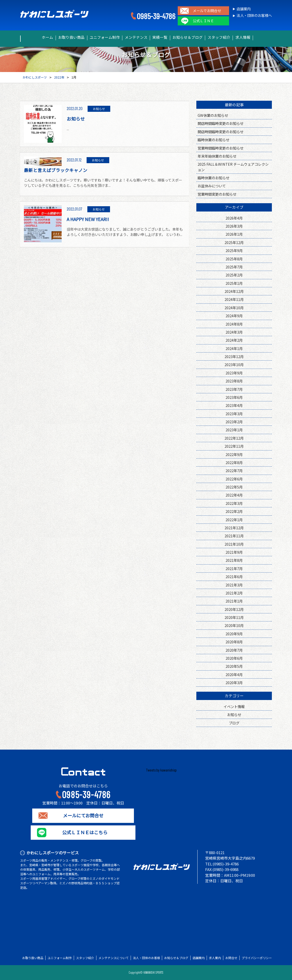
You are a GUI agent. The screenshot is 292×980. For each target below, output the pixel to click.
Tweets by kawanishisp (161, 770)
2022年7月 (234, 470)
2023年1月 (234, 430)
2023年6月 (234, 397)
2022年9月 (234, 454)
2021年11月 (234, 536)
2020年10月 (234, 625)
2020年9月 (234, 634)
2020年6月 (234, 658)
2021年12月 (234, 528)
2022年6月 (234, 479)
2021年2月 (234, 593)
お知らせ (234, 714)
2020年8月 (234, 642)
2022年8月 (234, 462)
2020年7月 (234, 650)
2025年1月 (234, 283)
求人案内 (215, 958)
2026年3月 (234, 226)
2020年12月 (234, 609)
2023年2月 (234, 422)
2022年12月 (234, 438)
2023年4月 (234, 405)
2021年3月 (234, 585)
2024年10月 (234, 308)
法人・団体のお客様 (147, 958)
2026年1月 (234, 234)
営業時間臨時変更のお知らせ (221, 148)
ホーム (33, 37)
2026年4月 (234, 218)
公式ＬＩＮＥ (203, 21)
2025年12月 (234, 242)
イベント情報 (234, 706)
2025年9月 (234, 250)
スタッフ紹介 (229, 37)
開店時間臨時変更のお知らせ (221, 123)
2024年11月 (234, 299)
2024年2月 (234, 340)
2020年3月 (234, 682)
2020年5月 (234, 666)
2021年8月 (234, 560)
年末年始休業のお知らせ (217, 156)
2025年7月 (234, 267)
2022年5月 (234, 487)
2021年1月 (234, 601)
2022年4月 (234, 495)
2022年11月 (234, 446)
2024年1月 (234, 348)
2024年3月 (234, 332)
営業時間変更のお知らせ (217, 194)
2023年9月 (234, 373)
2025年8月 (234, 259)
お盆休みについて (212, 186)
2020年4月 (234, 674)
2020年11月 (234, 617)
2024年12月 (234, 291)
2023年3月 (234, 414)
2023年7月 (234, 389)
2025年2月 (234, 275)
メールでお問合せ (207, 11)
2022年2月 (234, 511)
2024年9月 (234, 316)
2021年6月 (234, 576)
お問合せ (231, 958)
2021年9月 (234, 552)
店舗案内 (244, 9)
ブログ (234, 723)
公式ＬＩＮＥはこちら (83, 832)
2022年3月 (234, 503)
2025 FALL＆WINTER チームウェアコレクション (233, 167)
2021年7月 (234, 568)
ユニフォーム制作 (98, 37)
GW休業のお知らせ (213, 115)
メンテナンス (134, 37)
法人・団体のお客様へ (254, 15)
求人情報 (257, 37)
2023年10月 (234, 364)
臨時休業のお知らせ (213, 140)
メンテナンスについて (114, 958)
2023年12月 (234, 356)
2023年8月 (234, 381)
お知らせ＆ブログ (194, 37)
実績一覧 (162, 37)
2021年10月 (234, 544)
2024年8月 (234, 324)
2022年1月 (234, 520)
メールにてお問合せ (83, 816)
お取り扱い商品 (61, 37)
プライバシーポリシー (257, 958)
